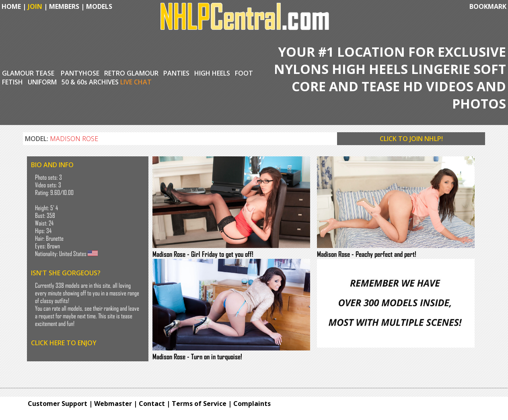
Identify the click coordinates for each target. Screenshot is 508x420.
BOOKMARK (488, 6)
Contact (152, 404)
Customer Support (58, 404)
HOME (10, 6)
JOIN (35, 6)
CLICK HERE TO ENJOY (64, 343)
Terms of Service (199, 404)
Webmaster (113, 404)
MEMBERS (64, 6)
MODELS (99, 6)
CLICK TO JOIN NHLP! (411, 139)
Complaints (252, 404)
